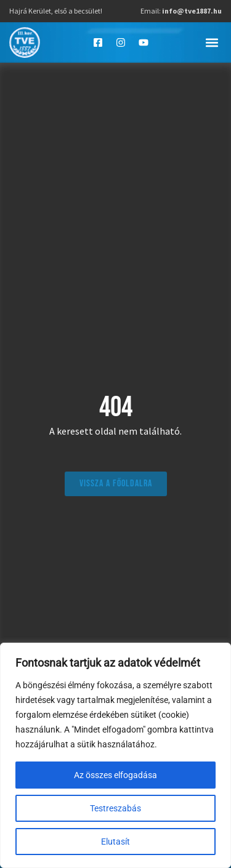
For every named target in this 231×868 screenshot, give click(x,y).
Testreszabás (115, 808)
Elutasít (115, 842)
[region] (115, 755)
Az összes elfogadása (115, 775)
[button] (212, 42)
